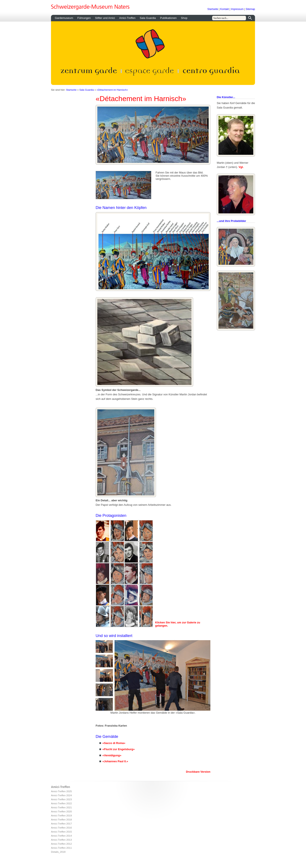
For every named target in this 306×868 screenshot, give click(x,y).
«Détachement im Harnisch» (112, 90)
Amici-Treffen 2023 (61, 799)
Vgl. (241, 167)
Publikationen (168, 18)
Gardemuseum (64, 18)
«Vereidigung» (112, 755)
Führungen (84, 18)
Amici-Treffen (127, 18)
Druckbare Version (198, 772)
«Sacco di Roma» (114, 743)
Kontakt (225, 9)
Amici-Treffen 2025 (61, 791)
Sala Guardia (148, 18)
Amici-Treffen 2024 (61, 795)
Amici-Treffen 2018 (61, 819)
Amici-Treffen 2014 (61, 836)
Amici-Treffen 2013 (61, 840)
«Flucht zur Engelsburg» (119, 749)
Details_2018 (58, 852)
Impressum (237, 9)
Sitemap (250, 9)
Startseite (213, 9)
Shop (184, 18)
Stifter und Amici (105, 18)
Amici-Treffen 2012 (61, 844)
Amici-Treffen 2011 (61, 848)
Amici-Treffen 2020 (61, 811)
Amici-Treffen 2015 (61, 832)
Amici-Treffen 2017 (61, 824)
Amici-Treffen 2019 (61, 815)
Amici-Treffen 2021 (61, 807)
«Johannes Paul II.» (115, 761)
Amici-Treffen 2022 (61, 803)
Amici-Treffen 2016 (61, 828)
